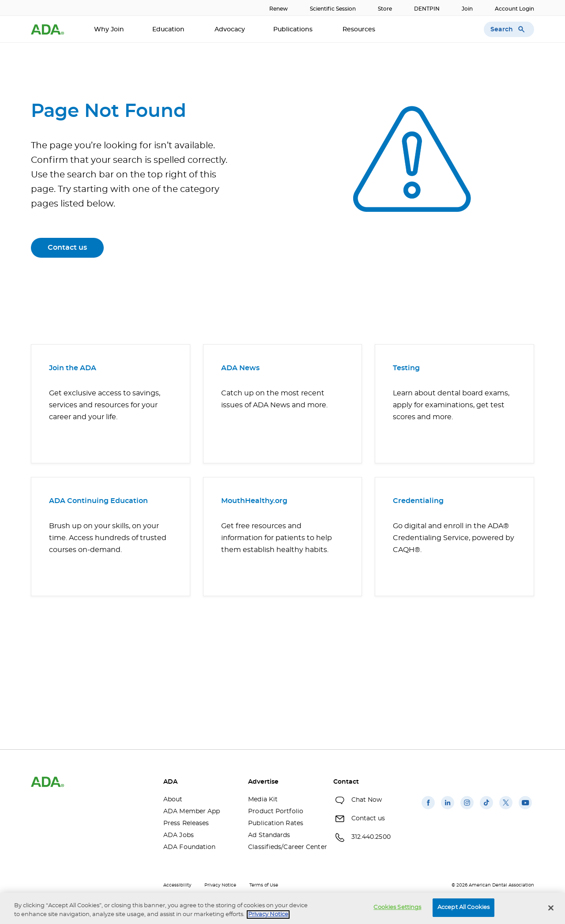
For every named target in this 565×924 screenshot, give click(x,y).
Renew (279, 9)
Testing (406, 368)
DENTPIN (427, 9)
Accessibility (177, 885)
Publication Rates (276, 823)
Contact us (67, 248)
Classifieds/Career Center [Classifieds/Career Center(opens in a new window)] (284, 847)
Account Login (514, 9)
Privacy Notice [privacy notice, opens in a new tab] (268, 915)
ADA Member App (192, 811)
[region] (282, 908)
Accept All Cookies (463, 907)
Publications (294, 30)
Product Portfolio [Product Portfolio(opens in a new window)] (276, 811)
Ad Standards (269, 835)
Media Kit (263, 800)
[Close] (551, 908)
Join (467, 9)
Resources (360, 30)
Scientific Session (333, 9)
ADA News (240, 368)
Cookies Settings (397, 907)
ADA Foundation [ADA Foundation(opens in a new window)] (189, 847)
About (173, 800)
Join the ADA (73, 368)
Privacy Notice (220, 885)
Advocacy (230, 30)
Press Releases (186, 823)
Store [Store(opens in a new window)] (385, 9)
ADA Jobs (179, 835)
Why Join (109, 30)
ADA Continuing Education (98, 501)
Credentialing (418, 501)
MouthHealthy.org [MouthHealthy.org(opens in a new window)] (254, 501)
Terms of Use (264, 885)
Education (169, 30)
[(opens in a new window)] (428, 809)
